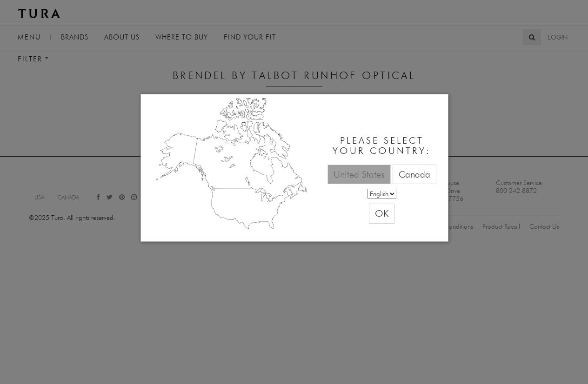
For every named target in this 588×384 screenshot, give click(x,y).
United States (359, 174)
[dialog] (294, 168)
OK (382, 213)
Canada (414, 174)
